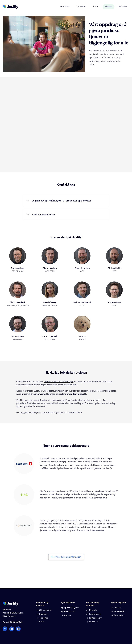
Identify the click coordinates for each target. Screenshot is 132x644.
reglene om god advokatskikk (73, 394)
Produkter (65, 7)
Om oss (109, 7)
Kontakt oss (69, 612)
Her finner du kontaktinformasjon (66, 557)
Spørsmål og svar (72, 608)
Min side (123, 7)
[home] (11, 7)
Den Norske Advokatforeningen (59, 382)
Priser (95, 7)
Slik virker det (45, 610)
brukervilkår (27, 394)
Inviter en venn (96, 618)
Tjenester (81, 7)
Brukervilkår (119, 612)
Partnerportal (95, 614)
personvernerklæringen (44, 394)
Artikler (68, 615)
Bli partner (94, 622)
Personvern (119, 615)
